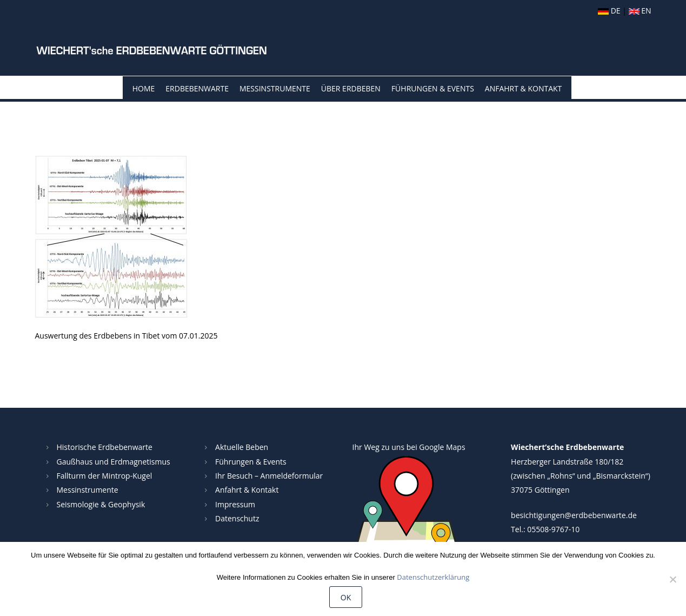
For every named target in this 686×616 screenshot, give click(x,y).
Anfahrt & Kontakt (523, 88)
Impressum (235, 504)
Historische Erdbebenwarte (105, 447)
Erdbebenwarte (197, 88)
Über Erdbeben (351, 88)
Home (144, 88)
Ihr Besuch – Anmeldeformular (269, 476)
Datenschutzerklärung (433, 577)
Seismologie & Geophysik (101, 504)
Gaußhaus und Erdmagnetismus (114, 462)
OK (346, 597)
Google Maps (442, 447)
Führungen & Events (433, 88)
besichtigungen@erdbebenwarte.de (574, 515)
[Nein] (672, 579)
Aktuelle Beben (242, 447)
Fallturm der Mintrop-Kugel (105, 476)
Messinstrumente (275, 88)
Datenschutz (237, 518)
